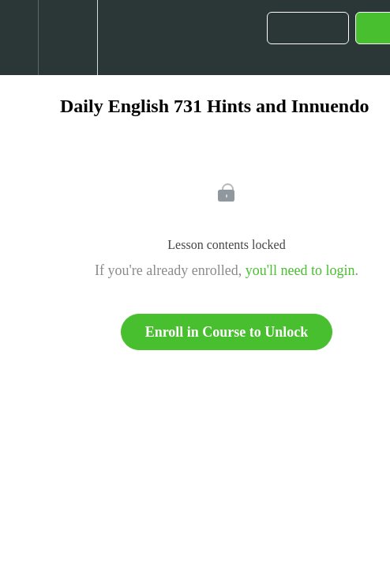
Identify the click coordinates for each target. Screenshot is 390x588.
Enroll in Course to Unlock (227, 332)
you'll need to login (300, 270)
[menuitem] (67, 38)
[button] (19, 38)
